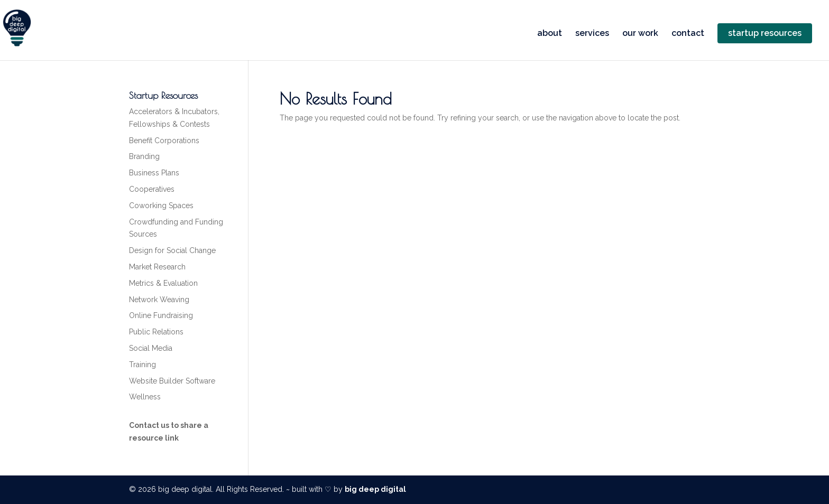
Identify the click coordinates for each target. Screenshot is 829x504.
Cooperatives (152, 189)
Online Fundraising (161, 315)
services (592, 34)
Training (142, 365)
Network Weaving (159, 300)
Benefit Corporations (164, 141)
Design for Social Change (172, 250)
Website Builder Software (172, 381)
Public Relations (156, 332)
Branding (144, 156)
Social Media (151, 348)
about (550, 34)
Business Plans (154, 173)
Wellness (145, 397)
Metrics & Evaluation (163, 283)
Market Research (157, 267)
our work (640, 34)
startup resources (765, 33)
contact (688, 34)
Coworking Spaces (161, 206)
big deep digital (375, 489)
